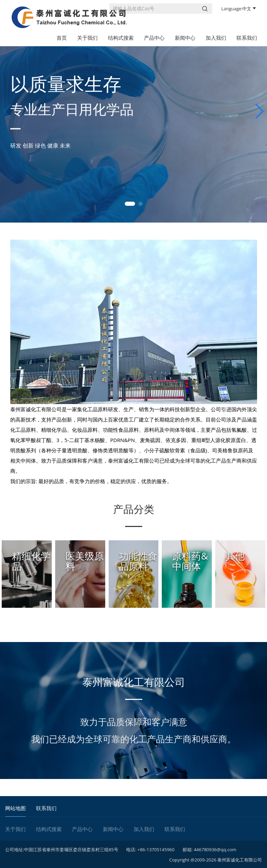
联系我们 (247, 38)
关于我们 (87, 38)
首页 (62, 38)
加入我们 (216, 38)
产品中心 (154, 38)
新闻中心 (185, 38)
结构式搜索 (121, 38)
